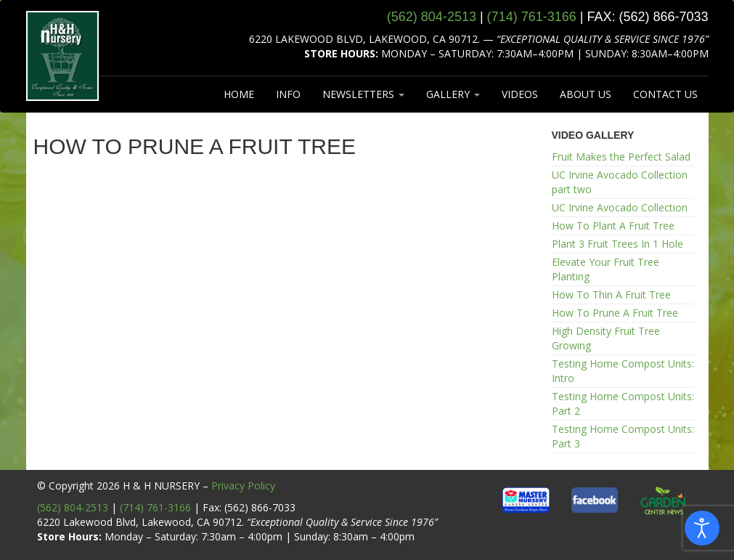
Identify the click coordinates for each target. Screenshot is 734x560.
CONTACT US (665, 94)
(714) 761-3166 (155, 507)
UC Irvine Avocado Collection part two (620, 182)
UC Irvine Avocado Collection (620, 207)
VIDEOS (520, 94)
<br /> (282, 321)
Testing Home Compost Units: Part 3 (623, 436)
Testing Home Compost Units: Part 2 (623, 403)
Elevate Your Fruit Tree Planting (605, 269)
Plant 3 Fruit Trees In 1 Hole (617, 244)
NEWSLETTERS (363, 94)
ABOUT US (586, 94)
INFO (288, 94)
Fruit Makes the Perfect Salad (621, 157)
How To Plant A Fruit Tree (613, 226)
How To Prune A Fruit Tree (615, 313)
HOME (239, 94)
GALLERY (453, 94)
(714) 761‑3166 (532, 17)
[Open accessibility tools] (702, 528)
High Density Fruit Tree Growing (606, 338)
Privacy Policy (243, 486)
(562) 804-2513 (73, 507)
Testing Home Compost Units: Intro (623, 371)
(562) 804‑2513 (432, 17)
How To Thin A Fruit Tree (611, 295)
